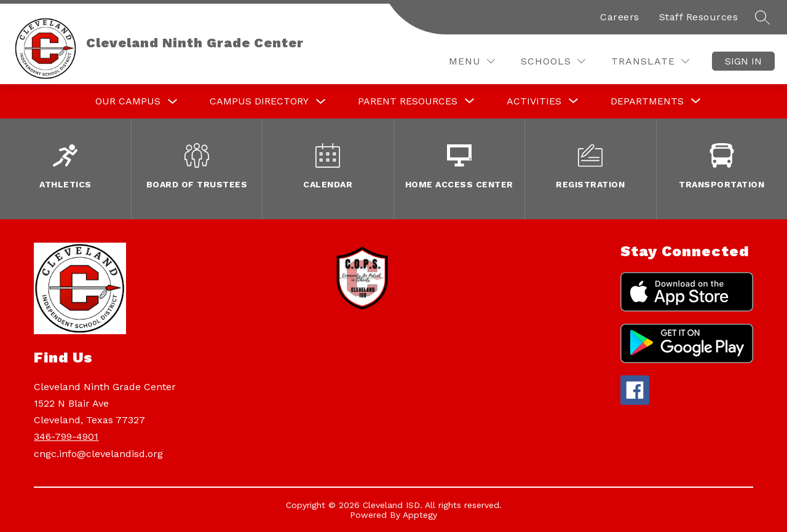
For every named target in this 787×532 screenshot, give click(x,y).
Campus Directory (259, 101)
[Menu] (472, 61)
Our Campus (128, 101)
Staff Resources (699, 17)
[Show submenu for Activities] (534, 101)
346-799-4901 (66, 436)
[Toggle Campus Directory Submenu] (321, 102)
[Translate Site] (650, 61)
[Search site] (762, 17)
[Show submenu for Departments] (647, 101)
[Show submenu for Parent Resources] (408, 101)
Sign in (743, 61)
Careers (620, 17)
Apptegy (420, 515)
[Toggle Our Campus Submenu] (173, 102)
